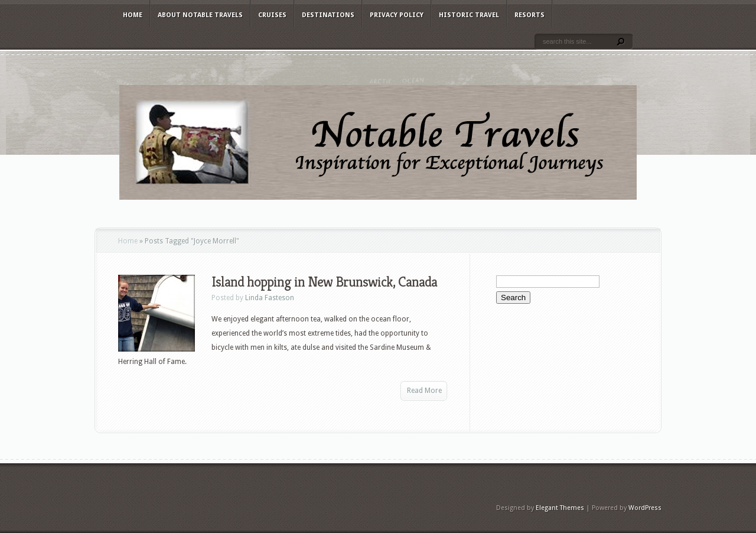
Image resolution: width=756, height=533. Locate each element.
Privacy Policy (397, 15)
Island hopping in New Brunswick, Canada (324, 282)
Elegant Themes (560, 508)
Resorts (529, 15)
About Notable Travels (200, 15)
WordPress (645, 508)
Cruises (272, 15)
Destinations (328, 15)
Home (133, 15)
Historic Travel (469, 15)
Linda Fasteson (270, 298)
